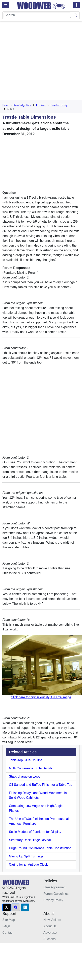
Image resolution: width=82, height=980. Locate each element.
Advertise (50, 933)
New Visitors (52, 920)
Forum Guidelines (56, 894)
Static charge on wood (25, 776)
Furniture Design (59, 105)
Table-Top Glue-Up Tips (26, 760)
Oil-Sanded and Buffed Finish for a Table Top (41, 785)
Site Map (9, 920)
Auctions (49, 939)
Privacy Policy (53, 900)
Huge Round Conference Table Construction (40, 848)
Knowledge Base (22, 105)
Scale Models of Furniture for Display (35, 832)
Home (6, 105)
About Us (50, 926)
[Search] (37, 15)
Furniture (41, 105)
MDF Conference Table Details (31, 768)
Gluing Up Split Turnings (26, 856)
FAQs (6, 926)
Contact (8, 933)
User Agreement (55, 887)
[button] (7, 907)
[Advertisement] (37, 62)
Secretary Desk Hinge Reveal (30, 840)
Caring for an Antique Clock (28, 865)
